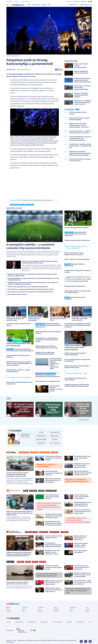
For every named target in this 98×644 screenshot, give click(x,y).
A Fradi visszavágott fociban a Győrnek (77, 228)
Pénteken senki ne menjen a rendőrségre (77, 240)
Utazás (41, 491)
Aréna (90, 622)
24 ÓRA (77, 110)
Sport (28, 562)
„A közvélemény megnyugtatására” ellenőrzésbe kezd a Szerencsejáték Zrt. (48, 375)
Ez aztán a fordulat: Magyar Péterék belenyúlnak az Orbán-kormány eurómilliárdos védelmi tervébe (17, 475)
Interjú (40, 609)
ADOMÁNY (65, 532)
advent (21, 205)
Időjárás (88, 611)
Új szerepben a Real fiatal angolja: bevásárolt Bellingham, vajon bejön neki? (78, 520)
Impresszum (36, 641)
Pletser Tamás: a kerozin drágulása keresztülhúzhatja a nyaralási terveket (15, 319)
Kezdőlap (13, 200)
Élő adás (41, 432)
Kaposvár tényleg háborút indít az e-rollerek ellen (18, 345)
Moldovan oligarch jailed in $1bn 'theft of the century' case (77, 591)
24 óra (29, 5)
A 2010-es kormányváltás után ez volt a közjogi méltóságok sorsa (28, 287)
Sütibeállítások (10, 642)
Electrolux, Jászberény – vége (76, 373)
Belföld (19, 200)
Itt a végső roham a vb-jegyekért (19, 377)
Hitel (26, 491)
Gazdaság (9, 611)
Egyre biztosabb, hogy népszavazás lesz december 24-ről (58, 319)
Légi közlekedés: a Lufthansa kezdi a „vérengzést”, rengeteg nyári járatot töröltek (47, 340)
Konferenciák (45, 452)
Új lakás (54, 452)
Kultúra (24, 609)
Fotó (87, 608)
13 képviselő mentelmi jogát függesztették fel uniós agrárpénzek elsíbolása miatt (49, 325)
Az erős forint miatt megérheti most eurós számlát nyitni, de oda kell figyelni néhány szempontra (78, 325)
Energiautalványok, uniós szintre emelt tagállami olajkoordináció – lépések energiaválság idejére (56, 364)
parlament (14, 205)
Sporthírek (69, 622)
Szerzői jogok (70, 641)
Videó (71, 611)
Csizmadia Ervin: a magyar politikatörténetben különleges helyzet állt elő (31, 289)
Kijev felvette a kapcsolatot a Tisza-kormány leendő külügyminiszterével (31, 292)
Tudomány (25, 608)
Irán (50, 5)
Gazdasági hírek (80, 622)
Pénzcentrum (24, 452)
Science (42, 562)
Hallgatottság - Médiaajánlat (25, 641)
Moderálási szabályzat (60, 641)
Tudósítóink (41, 608)
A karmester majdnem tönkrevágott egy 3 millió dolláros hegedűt (74, 348)
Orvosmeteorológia (58, 622)
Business (21, 562)
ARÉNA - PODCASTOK (85, 5)
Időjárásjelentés (44, 622)
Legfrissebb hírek (19, 622)
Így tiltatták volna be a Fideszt (17, 294)
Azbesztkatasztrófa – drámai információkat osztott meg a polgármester (76, 234)
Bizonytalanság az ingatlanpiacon (75, 286)
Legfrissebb (73, 608)
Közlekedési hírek (32, 622)
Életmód (40, 611)
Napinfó (56, 611)
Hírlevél (88, 609)
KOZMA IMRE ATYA (31, 532)
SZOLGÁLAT (44, 532)
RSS (75, 641)
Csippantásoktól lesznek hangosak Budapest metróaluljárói (35, 319)
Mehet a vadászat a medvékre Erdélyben (77, 259)
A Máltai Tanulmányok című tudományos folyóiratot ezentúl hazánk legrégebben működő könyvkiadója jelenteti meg (19, 554)
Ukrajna (44, 5)
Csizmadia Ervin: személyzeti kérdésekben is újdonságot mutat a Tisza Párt (80, 319)
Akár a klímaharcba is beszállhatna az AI (48, 381)
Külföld (8, 609)
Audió (71, 609)
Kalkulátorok (51, 491)
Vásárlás (33, 491)
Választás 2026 (37, 5)
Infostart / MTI (11, 70)
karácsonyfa (29, 205)
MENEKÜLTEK (54, 532)
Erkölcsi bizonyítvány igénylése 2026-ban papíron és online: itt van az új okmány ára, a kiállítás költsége (20, 513)
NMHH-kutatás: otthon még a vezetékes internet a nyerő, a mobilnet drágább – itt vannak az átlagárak (19, 364)
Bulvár (56, 608)
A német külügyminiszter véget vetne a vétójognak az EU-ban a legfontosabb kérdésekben (78, 279)
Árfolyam (34, 452)
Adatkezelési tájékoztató (47, 641)
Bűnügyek (56, 609)
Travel (35, 562)
